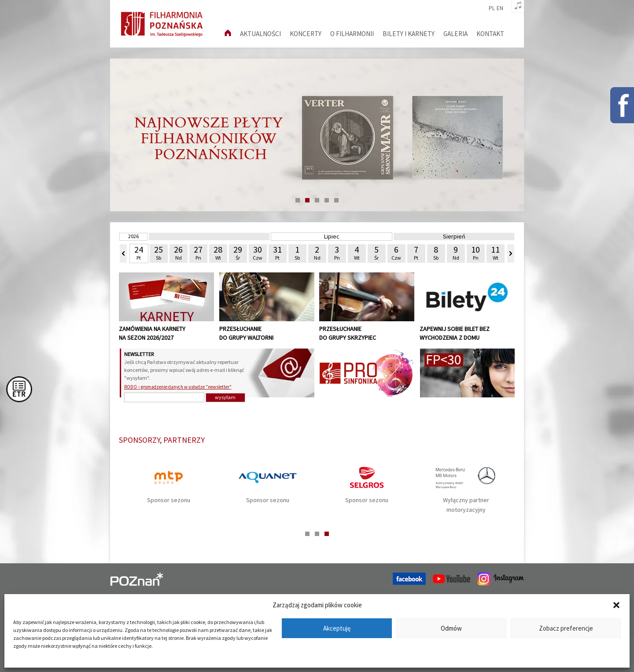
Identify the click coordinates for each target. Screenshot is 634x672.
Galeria (455, 34)
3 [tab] (317, 200)
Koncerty (306, 34)
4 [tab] (327, 200)
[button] (616, 605)
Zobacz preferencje (566, 628)
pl (492, 8)
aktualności (260, 34)
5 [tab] (336, 200)
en (500, 8)
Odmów (451, 628)
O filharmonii (352, 34)
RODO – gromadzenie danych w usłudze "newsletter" (178, 387)
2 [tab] (307, 200)
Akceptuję (337, 628)
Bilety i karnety (409, 34)
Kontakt (490, 34)
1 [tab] (298, 200)
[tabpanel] (317, 135)
